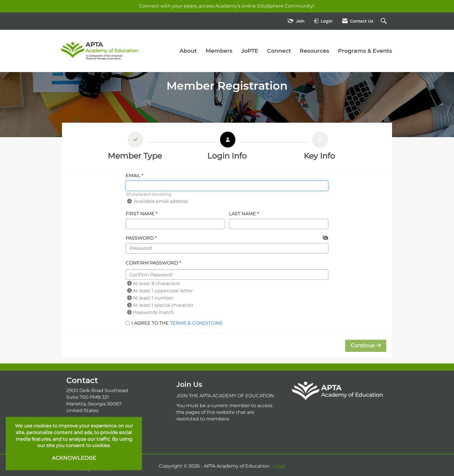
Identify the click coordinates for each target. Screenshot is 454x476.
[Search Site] (384, 21)
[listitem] (135, 147)
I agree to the (174, 323)
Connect (279, 51)
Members (219, 51)
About (188, 51)
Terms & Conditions (196, 323)
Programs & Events (365, 51)
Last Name (242, 214)
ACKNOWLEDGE (74, 458)
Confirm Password (152, 263)
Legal (279, 466)
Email (133, 175)
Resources (314, 51)
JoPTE (250, 51)
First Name (140, 214)
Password (140, 238)
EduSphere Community (285, 6)
